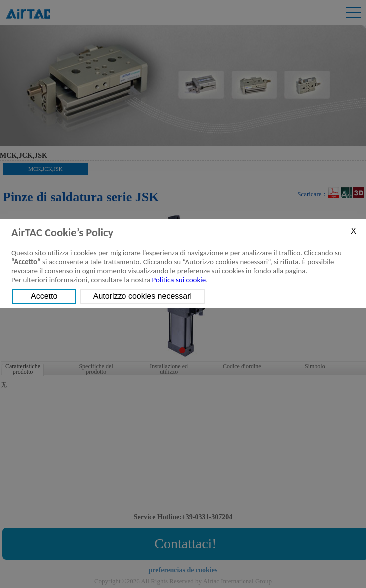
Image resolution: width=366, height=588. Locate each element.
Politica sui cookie (179, 280)
